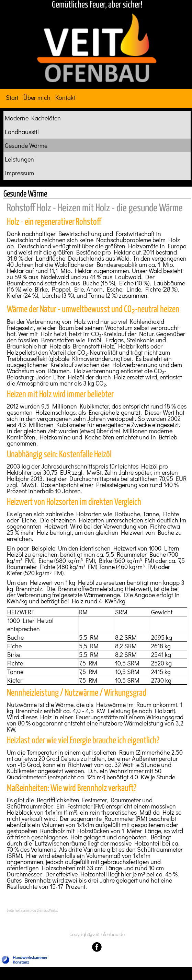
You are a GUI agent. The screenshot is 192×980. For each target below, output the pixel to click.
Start (12, 97)
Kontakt (65, 97)
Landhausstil (22, 132)
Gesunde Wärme (26, 145)
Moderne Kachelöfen (33, 118)
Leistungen (19, 159)
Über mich (37, 97)
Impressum (19, 173)
